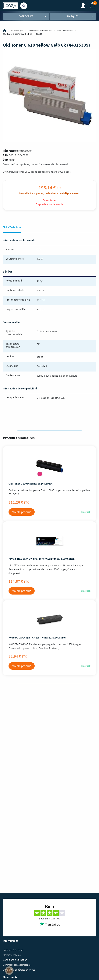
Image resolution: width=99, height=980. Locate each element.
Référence (9, 151)
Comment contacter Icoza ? (17, 965)
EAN (6, 155)
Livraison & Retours (13, 950)
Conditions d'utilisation (15, 960)
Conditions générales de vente (19, 970)
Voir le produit (22, 512)
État (6, 160)
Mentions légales (12, 955)
